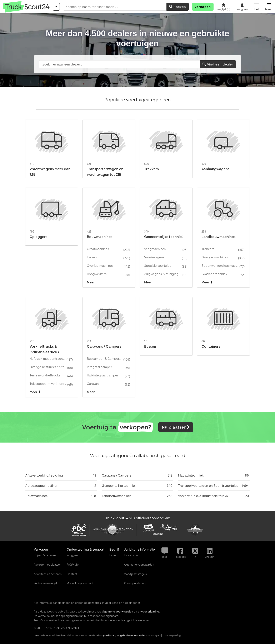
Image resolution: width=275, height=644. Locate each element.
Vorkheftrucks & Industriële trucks (203, 496)
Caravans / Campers (117, 475)
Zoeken (178, 7)
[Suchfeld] (119, 64)
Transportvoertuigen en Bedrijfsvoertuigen (209, 486)
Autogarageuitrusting (41, 486)
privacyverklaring (106, 635)
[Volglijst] (223, 7)
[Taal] (256, 7)
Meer (93, 282)
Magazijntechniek (191, 475)
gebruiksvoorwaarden (133, 635)
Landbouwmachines (117, 496)
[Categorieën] (56, 7)
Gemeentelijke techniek (119, 486)
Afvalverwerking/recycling (44, 475)
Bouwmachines (36, 496)
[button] (269, 7)
